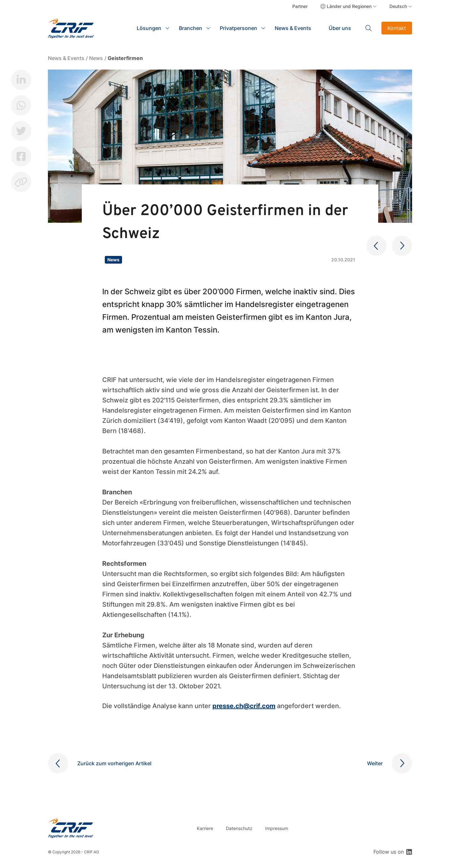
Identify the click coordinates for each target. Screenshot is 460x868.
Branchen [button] (191, 28)
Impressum (277, 828)
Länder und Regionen (349, 6)
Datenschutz (239, 828)
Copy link (21, 182)
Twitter (21, 131)
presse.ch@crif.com (244, 706)
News (96, 58)
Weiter (375, 763)
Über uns (340, 28)
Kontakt (397, 28)
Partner (300, 6)
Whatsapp (21, 105)
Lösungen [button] (149, 28)
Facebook (21, 156)
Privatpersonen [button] (238, 28)
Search (369, 28)
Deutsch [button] (398, 6)
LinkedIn (21, 80)
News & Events (293, 28)
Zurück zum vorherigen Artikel (114, 763)
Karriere (205, 828)
